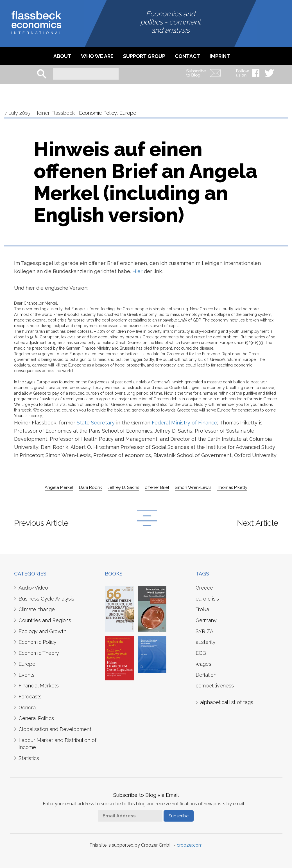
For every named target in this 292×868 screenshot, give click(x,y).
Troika (202, 609)
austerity (206, 642)
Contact (187, 56)
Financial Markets (39, 686)
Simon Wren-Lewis (193, 487)
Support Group (144, 56)
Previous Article (41, 523)
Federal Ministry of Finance (184, 423)
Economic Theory (39, 653)
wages (203, 664)
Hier (137, 271)
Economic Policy (98, 113)
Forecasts (30, 697)
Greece (204, 588)
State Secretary (95, 423)
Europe (128, 113)
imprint (220, 56)
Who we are (97, 56)
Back (147, 518)
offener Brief (157, 487)
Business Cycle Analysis (46, 599)
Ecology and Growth (42, 631)
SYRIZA (204, 631)
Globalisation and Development (55, 729)
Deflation (206, 675)
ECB (201, 653)
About (62, 56)
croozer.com (190, 845)
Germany (206, 620)
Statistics (29, 758)
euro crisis (207, 599)
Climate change (37, 609)
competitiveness (215, 686)
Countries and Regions (45, 620)
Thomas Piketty (232, 487)
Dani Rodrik (90, 487)
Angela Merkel (59, 487)
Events (27, 675)
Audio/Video (33, 588)
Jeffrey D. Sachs (123, 487)
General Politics (36, 718)
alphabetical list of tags (227, 702)
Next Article (258, 523)
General (28, 708)
